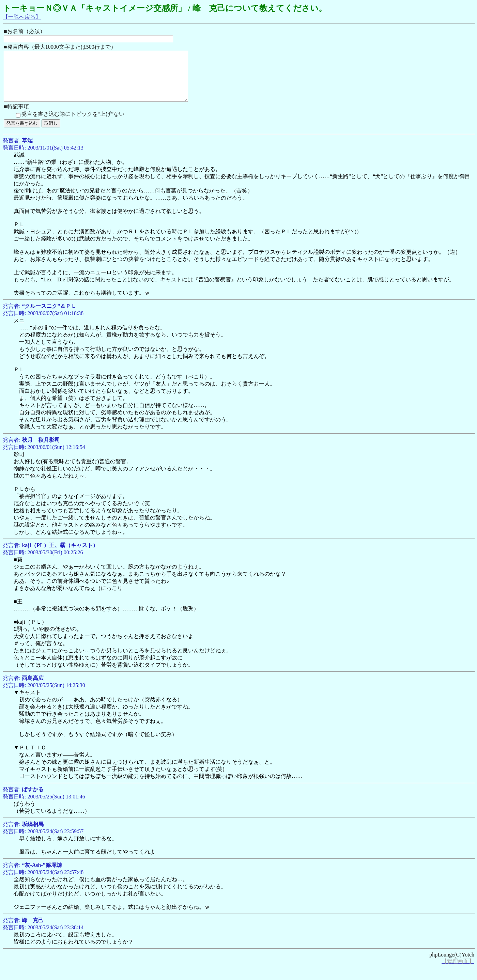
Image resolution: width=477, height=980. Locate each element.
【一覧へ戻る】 (22, 17)
